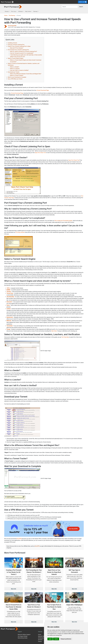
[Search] (70, 7)
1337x (8, 288)
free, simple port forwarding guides (64, 221)
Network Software (43, 636)
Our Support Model (23, 636)
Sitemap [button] (35, 11)
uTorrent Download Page (42, 90)
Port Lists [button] (14, 11)
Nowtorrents (10, 317)
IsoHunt (9, 309)
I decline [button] (56, 639)
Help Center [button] (28, 11)
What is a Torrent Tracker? (17, 75)
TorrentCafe (10, 326)
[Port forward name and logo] (7, 2)
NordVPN (19, 539)
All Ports (40, 640)
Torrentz (9, 292)
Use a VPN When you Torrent (15, 79)
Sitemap (40, 632)
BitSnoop (9, 321)
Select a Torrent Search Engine (16, 58)
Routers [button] (7, 11)
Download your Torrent (14, 72)
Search (81, 7)
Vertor (8, 305)
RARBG (8, 290)
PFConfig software (20, 232)
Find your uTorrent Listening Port (16, 45)
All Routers (41, 638)
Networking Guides (23, 638)
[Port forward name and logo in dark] (13, 7)
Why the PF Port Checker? (17, 48)
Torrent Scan (10, 293)
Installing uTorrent (12, 43)
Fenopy (8, 329)
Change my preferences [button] (66, 639)
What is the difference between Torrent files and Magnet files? (26, 74)
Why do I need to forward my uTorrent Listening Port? (24, 51)
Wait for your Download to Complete (17, 77)
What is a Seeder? (15, 67)
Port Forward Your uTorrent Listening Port (18, 50)
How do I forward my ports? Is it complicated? (22, 53)
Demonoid (9, 302)
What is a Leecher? (15, 69)
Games (40, 641)
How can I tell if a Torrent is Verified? (19, 70)
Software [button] (21, 11)
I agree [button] (50, 639)
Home (6, 15)
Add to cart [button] (83, 2)
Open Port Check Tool (40, 153)
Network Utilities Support (24, 635)
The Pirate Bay (10, 297)
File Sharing (12, 15)
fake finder (54, 331)
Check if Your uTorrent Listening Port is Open (19, 46)
